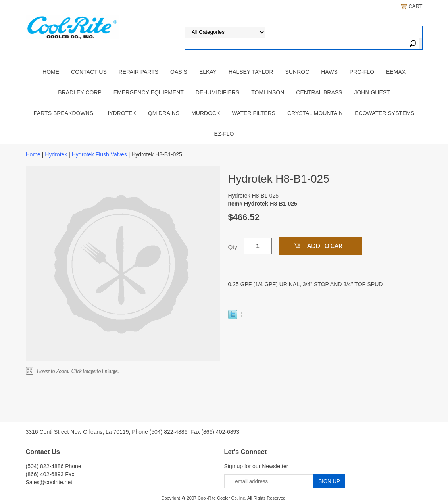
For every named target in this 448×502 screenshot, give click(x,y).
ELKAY (208, 72)
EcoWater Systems (385, 113)
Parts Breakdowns (63, 113)
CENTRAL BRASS (319, 92)
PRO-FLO (362, 72)
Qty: (234, 247)
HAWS (329, 72)
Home (51, 72)
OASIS (179, 72)
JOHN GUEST (372, 92)
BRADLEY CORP (80, 92)
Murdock (206, 113)
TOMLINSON (268, 92)
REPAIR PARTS (138, 72)
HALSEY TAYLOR (251, 72)
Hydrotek (121, 113)
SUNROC (297, 72)
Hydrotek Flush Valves (100, 154)
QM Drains (164, 113)
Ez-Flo (224, 134)
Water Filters (254, 113)
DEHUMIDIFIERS (217, 92)
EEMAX (396, 72)
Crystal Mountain (315, 113)
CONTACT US (89, 72)
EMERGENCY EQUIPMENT (149, 92)
